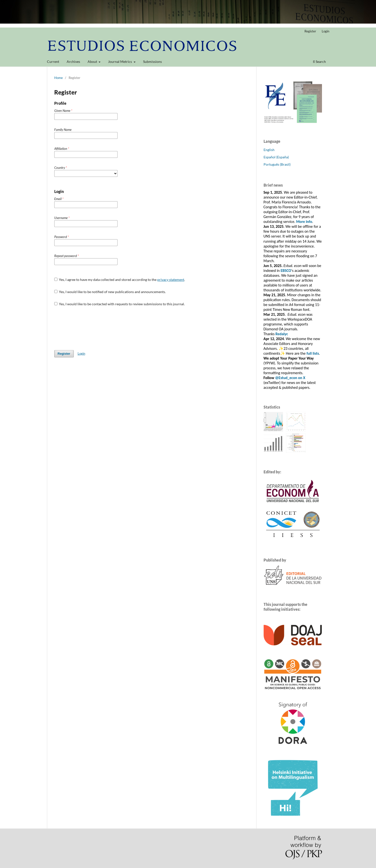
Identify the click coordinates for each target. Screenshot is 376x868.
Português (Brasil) (277, 164)
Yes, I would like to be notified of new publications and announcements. (110, 292)
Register (310, 31)
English (269, 150)
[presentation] (91, 328)
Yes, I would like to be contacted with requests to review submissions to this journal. (120, 304)
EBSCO (286, 271)
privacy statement (171, 280)
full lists (313, 353)
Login (326, 31)
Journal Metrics (120, 62)
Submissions (152, 62)
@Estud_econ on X (290, 378)
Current (53, 62)
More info (304, 222)
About (93, 62)
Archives (73, 62)
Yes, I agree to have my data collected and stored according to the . (120, 280)
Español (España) (276, 157)
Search (319, 62)
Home (59, 78)
